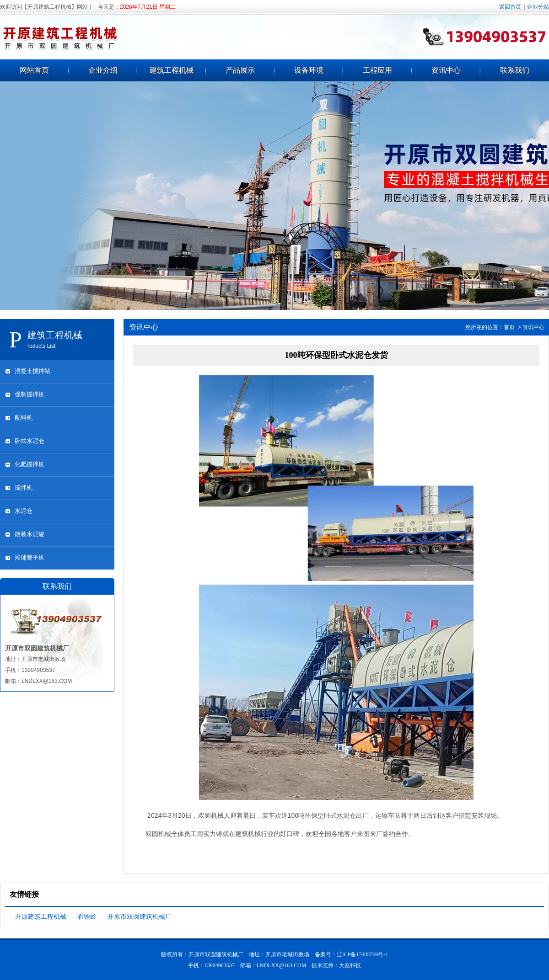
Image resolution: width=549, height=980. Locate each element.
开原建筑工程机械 (41, 916)
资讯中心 (446, 70)
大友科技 (350, 965)
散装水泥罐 (30, 534)
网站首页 (34, 70)
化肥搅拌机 (30, 464)
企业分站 (538, 7)
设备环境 (309, 70)
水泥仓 (24, 511)
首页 (509, 327)
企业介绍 (103, 70)
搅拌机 (24, 487)
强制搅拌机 (30, 394)
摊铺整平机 (30, 557)
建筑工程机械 (172, 70)
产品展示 (240, 70)
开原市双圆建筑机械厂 (140, 916)
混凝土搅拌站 (32, 371)
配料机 (24, 418)
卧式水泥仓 (30, 441)
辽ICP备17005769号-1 (363, 954)
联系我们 (515, 70)
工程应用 (377, 70)
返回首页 (510, 7)
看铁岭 (87, 916)
